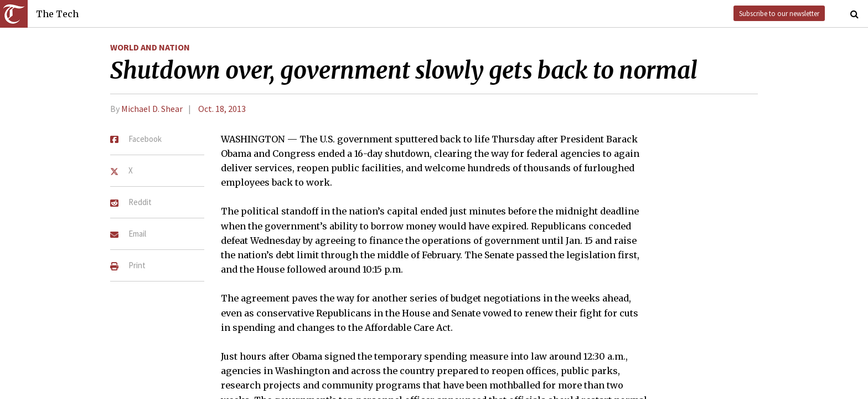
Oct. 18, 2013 (222, 109)
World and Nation (150, 47)
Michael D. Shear (152, 109)
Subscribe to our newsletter (779, 13)
